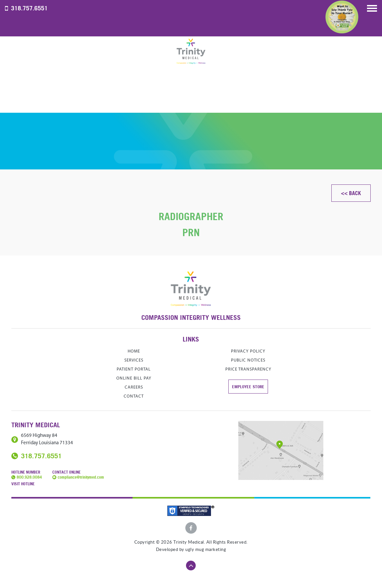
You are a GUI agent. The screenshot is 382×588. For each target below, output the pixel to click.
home (134, 351)
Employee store (248, 387)
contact (134, 396)
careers (134, 387)
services (134, 360)
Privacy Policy (248, 351)
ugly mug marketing (206, 549)
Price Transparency (248, 369)
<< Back (351, 193)
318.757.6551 (29, 8)
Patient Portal (134, 369)
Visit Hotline (23, 484)
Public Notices (248, 360)
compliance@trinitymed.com (81, 477)
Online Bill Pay (134, 378)
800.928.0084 (29, 477)
